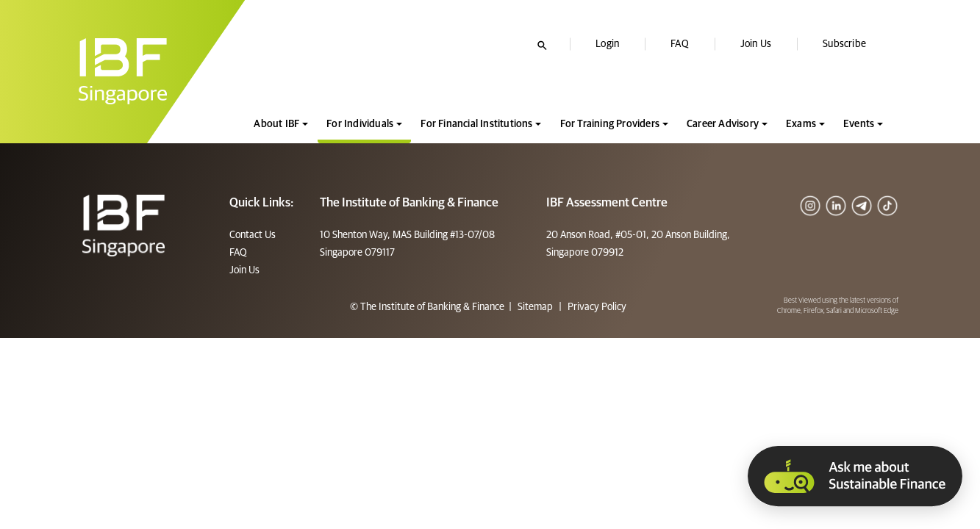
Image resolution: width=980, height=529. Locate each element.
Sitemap (535, 307)
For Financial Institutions (476, 124)
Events (859, 124)
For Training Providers (610, 124)
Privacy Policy (596, 307)
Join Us (756, 44)
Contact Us (253, 235)
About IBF (276, 124)
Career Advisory (723, 124)
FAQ (680, 44)
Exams (801, 124)
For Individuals (360, 124)
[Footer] (124, 226)
